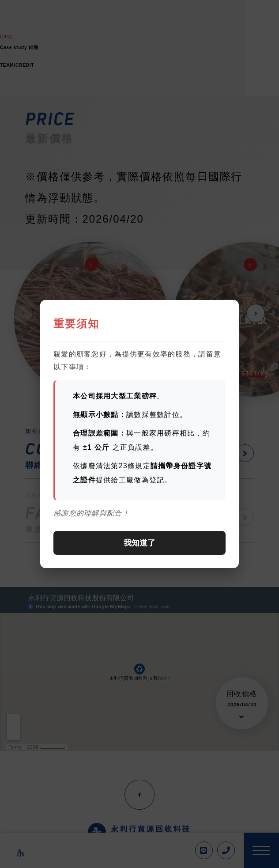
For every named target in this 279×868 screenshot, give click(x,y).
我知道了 (139, 543)
